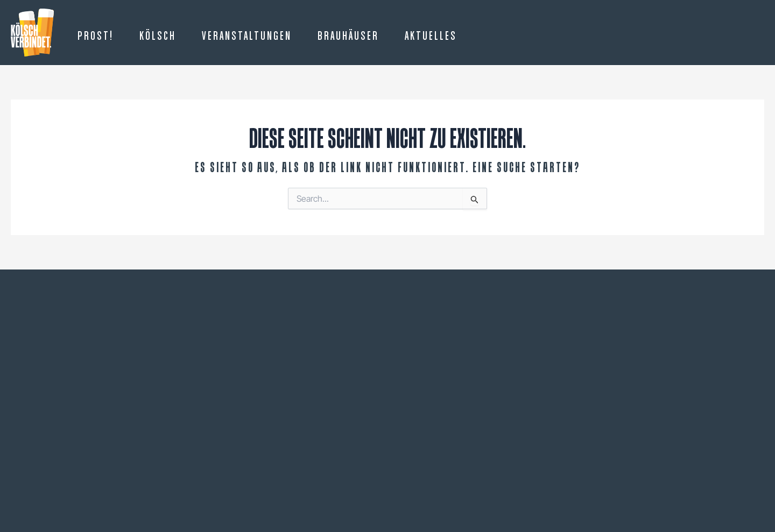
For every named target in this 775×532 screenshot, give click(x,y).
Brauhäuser (348, 37)
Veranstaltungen (247, 37)
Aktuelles (431, 37)
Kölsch (158, 37)
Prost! (96, 37)
